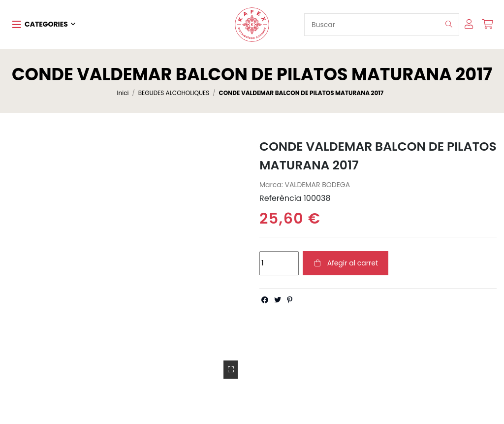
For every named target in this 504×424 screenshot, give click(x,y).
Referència (280, 198)
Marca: (271, 185)
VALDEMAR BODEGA (317, 185)
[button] (44, 25)
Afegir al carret (346, 263)
